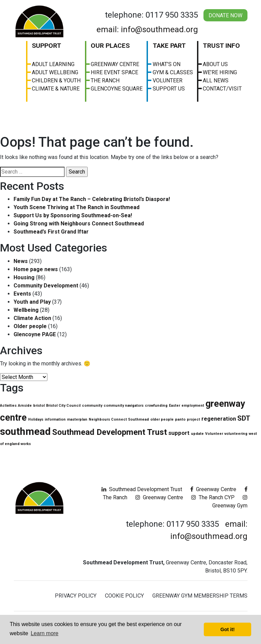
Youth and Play (32, 302)
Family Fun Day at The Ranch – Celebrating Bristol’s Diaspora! (92, 199)
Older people (30, 326)
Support (47, 46)
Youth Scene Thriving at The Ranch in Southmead (77, 207)
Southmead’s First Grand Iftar (51, 232)
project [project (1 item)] (193, 419)
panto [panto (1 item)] (180, 419)
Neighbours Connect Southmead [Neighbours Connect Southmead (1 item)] (119, 419)
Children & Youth (56, 80)
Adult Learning (53, 64)
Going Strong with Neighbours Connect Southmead (79, 224)
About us (215, 64)
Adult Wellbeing (55, 72)
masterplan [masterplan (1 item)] (77, 419)
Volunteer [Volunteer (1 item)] (214, 434)
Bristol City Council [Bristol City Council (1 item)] (63, 406)
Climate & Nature (56, 89)
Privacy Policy (76, 596)
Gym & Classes (173, 72)
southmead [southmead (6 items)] (25, 431)
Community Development (46, 286)
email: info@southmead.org (147, 29)
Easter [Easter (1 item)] (175, 406)
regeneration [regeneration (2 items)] (219, 419)
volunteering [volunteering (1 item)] (236, 434)
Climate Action (32, 318)
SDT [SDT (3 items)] (244, 418)
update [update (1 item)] (197, 434)
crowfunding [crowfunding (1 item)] (156, 406)
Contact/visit (222, 89)
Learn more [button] (45, 633)
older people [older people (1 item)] (162, 419)
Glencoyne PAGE (35, 334)
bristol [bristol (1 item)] (39, 406)
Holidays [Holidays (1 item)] (36, 419)
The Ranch (105, 80)
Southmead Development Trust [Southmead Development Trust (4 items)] (110, 432)
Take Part (169, 46)
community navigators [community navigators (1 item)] (124, 406)
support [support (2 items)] (179, 433)
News (21, 261)
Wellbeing (26, 310)
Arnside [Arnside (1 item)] (25, 406)
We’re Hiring (220, 72)
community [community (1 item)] (92, 406)
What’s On (167, 64)
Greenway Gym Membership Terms (200, 596)
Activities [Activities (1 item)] (8, 406)
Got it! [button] (227, 629)
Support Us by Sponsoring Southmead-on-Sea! (73, 215)
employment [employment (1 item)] (193, 406)
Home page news (36, 269)
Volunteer (168, 80)
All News (216, 80)
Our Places (110, 46)
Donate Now (225, 15)
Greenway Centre (115, 64)
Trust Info (221, 46)
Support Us (169, 89)
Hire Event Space (114, 72)
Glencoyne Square (117, 89)
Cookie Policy (124, 596)
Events (22, 294)
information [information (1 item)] (55, 419)
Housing (24, 277)
